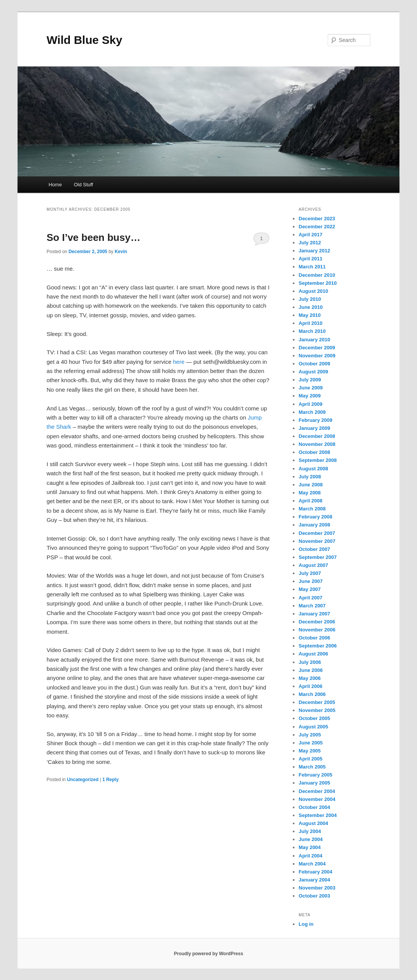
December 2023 (317, 219)
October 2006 (314, 638)
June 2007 (311, 581)
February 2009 (315, 420)
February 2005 (315, 775)
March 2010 (312, 331)
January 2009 (314, 428)
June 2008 (311, 485)
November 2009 (317, 356)
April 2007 (310, 598)
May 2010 (310, 315)
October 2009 (314, 364)
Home (55, 185)
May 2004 (310, 847)
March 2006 (312, 694)
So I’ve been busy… (94, 237)
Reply (111, 780)
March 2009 (312, 412)
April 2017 (310, 235)
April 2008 (310, 501)
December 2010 (317, 275)
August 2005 (313, 727)
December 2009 (317, 348)
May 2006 (310, 678)
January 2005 (314, 783)
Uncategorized (83, 780)
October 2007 (314, 549)
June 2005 (311, 743)
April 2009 (310, 404)
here (179, 362)
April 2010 (310, 323)
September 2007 (318, 557)
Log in (306, 924)
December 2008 (317, 436)
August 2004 (313, 823)
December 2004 (317, 791)
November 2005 (317, 710)
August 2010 (313, 291)
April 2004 (310, 856)
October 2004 (314, 807)
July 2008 (310, 477)
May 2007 (310, 589)
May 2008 (310, 493)
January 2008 (314, 525)
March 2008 (312, 509)
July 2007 (310, 573)
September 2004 (318, 815)
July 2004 (310, 831)
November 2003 (317, 888)
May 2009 (310, 396)
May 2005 (310, 751)
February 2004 (315, 872)
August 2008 (313, 469)
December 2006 (317, 622)
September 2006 (318, 646)
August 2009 (313, 372)
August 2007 (313, 565)
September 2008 (318, 460)
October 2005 (314, 718)
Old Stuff (83, 185)
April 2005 (310, 759)
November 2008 (317, 444)
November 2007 (317, 541)
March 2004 (312, 864)
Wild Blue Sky (84, 40)
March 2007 (312, 606)
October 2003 (314, 896)
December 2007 (317, 533)
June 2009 (311, 388)
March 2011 (312, 267)
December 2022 (317, 227)
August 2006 (313, 654)
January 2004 (314, 880)
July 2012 (310, 243)
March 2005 (312, 767)
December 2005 (317, 702)
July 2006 (310, 662)
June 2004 (311, 839)
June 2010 (311, 307)
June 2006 (311, 670)
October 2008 (314, 452)
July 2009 (310, 380)
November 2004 (317, 799)
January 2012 (314, 251)
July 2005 (310, 735)
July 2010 (310, 299)
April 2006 (310, 686)
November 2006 (317, 630)
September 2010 (318, 283)
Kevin (121, 252)
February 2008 (315, 517)
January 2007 (314, 614)
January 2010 (314, 340)
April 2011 (310, 259)
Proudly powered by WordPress (208, 954)
